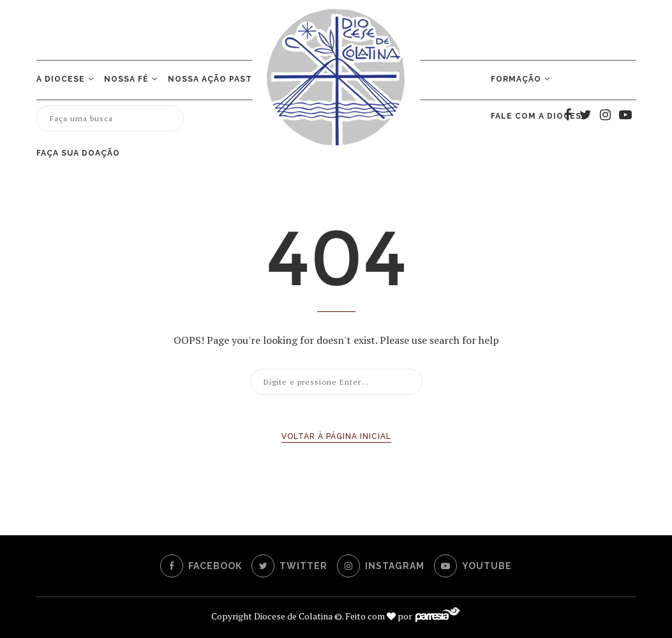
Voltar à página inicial (336, 436)
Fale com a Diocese (539, 116)
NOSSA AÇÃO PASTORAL (222, 79)
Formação (516, 79)
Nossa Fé (126, 79)
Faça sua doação (78, 153)
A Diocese (61, 79)
